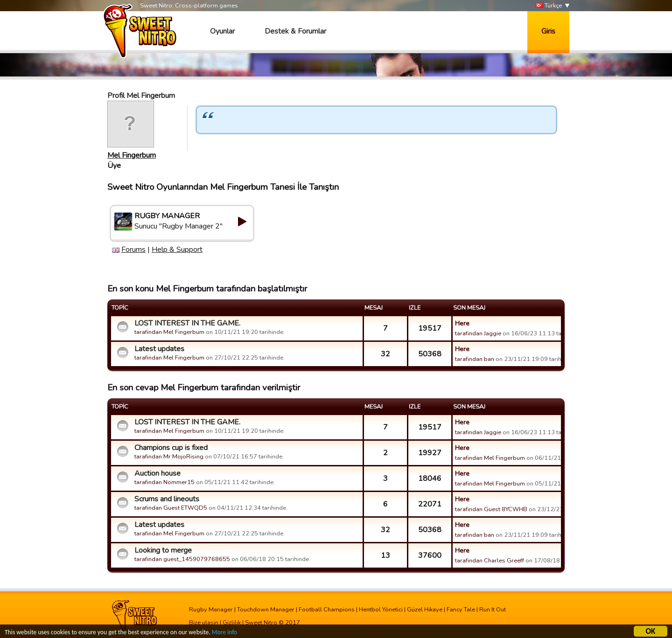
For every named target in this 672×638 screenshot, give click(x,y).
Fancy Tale (461, 610)
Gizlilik (232, 623)
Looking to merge (163, 550)
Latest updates (159, 349)
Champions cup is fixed (171, 448)
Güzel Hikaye (425, 610)
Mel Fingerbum (132, 155)
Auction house (157, 473)
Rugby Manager (211, 610)
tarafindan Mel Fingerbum (169, 332)
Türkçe (549, 6)
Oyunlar (222, 31)
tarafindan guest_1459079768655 (182, 559)
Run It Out (493, 610)
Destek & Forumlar (295, 31)
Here (462, 323)
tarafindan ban (475, 359)
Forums (133, 250)
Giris (548, 31)
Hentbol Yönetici (381, 610)
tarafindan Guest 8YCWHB (491, 509)
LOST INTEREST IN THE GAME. (187, 323)
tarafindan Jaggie (478, 333)
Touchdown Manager (266, 610)
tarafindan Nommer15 (164, 482)
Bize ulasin (204, 623)
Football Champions (327, 610)
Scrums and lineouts (167, 499)
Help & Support (177, 250)
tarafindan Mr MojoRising (169, 457)
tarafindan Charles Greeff (490, 561)
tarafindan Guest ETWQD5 (171, 508)
